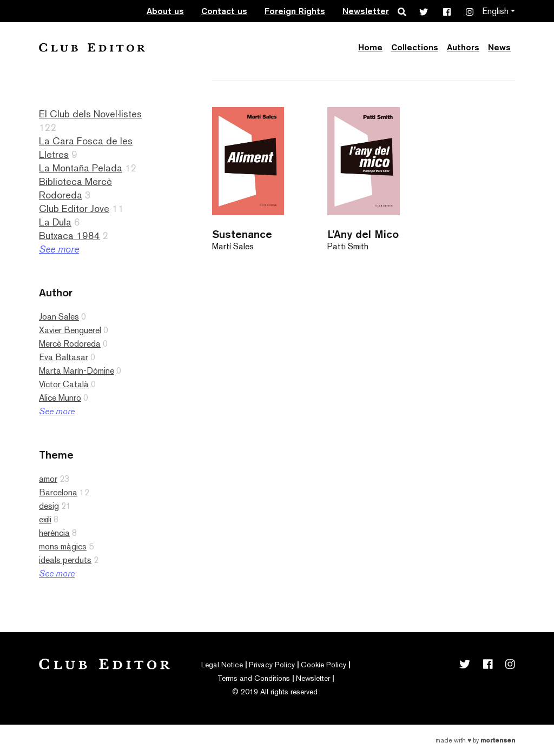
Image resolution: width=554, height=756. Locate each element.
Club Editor (92, 47)
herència (54, 533)
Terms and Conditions (254, 678)
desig (49, 506)
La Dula (55, 222)
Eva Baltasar (64, 357)
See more (59, 249)
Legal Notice (222, 665)
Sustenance (242, 234)
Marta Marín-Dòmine (77, 371)
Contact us (224, 11)
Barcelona (58, 492)
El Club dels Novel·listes (90, 114)
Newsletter (366, 11)
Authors (463, 47)
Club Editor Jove (74, 208)
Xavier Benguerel (70, 330)
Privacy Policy (272, 665)
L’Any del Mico (363, 234)
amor (48, 479)
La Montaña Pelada (81, 168)
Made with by (475, 740)
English (495, 11)
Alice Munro (60, 398)
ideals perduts (65, 560)
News (499, 47)
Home (370, 47)
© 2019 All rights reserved (275, 692)
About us (165, 11)
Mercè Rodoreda (70, 344)
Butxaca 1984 (70, 236)
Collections (415, 47)
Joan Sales (59, 317)
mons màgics (63, 546)
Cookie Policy (324, 665)
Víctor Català (64, 384)
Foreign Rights (295, 11)
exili (45, 519)
